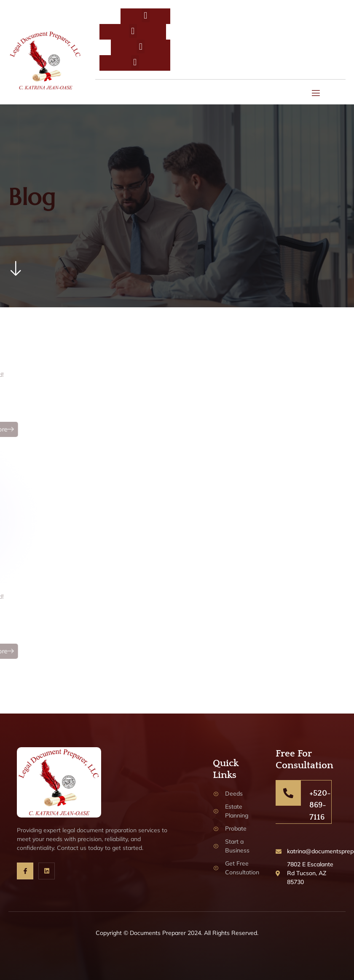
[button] (146, 15)
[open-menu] (316, 94)
